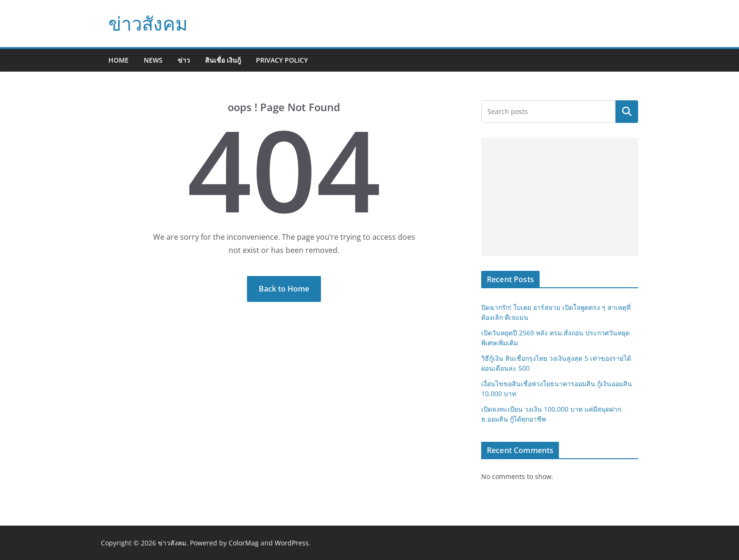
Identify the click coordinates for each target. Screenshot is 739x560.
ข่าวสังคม (148, 23)
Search (627, 112)
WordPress (292, 543)
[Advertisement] (560, 197)
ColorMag (244, 543)
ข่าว (184, 60)
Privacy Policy (282, 60)
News (153, 60)
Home (119, 60)
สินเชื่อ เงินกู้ (223, 60)
